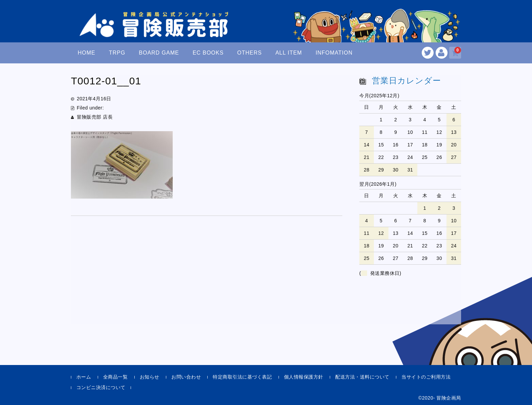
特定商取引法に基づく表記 (242, 377)
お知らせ (150, 377)
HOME (87, 53)
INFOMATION (334, 53)
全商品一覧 (116, 377)
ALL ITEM (289, 53)
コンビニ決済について (101, 387)
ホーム (84, 377)
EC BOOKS (208, 53)
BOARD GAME (159, 53)
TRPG (117, 53)
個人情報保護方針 (304, 377)
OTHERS (250, 53)
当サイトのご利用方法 (426, 377)
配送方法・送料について (362, 377)
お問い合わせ (186, 377)
